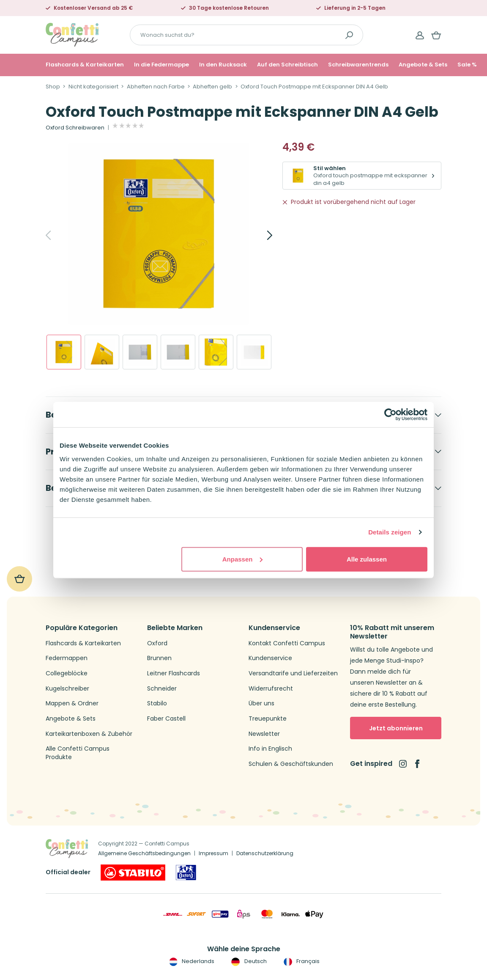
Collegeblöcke (67, 673)
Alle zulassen (367, 559)
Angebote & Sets (423, 65)
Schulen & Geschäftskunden (291, 764)
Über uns (261, 703)
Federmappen (67, 658)
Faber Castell (166, 719)
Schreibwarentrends (358, 65)
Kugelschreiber (67, 689)
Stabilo (157, 703)
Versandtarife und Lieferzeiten (293, 673)
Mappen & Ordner (72, 703)
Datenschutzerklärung (265, 853)
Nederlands (191, 961)
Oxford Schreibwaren (75, 128)
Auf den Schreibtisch (287, 65)
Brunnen (159, 658)
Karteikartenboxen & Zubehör (89, 734)
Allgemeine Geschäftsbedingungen (144, 853)
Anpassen (243, 559)
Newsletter (264, 734)
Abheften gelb (212, 87)
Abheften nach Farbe (156, 87)
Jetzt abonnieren (396, 728)
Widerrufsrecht (271, 689)
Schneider (162, 689)
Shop (53, 87)
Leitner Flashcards (174, 673)
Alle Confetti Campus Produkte (78, 753)
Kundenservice (270, 658)
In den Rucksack (223, 65)
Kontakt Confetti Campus (287, 643)
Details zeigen (390, 532)
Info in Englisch (270, 749)
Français (301, 961)
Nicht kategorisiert (93, 87)
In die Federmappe (161, 65)
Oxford (157, 643)
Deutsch (248, 961)
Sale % (467, 65)
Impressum (213, 853)
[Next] (260, 235)
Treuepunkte (268, 719)
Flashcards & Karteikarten (85, 65)
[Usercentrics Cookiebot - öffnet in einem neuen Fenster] (390, 415)
